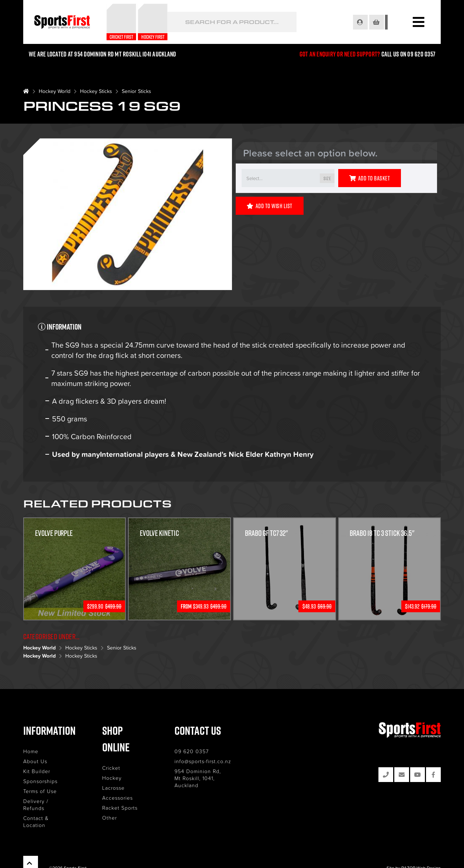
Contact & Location (48, 811)
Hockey (116, 761)
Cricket (115, 751)
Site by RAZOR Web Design (414, 853)
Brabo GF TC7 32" (267, 533)
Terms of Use (40, 791)
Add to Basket (370, 178)
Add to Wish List (270, 206)
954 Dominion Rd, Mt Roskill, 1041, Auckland (215, 775)
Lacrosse (117, 771)
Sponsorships (40, 781)
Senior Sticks (136, 91)
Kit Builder (37, 771)
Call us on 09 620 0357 (408, 54)
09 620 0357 (199, 751)
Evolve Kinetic (159, 533)
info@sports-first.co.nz (210, 761)
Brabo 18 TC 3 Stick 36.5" (382, 533)
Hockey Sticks (96, 91)
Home (31, 751)
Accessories (121, 781)
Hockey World (55, 91)
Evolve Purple (54, 533)
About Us (35, 761)
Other (113, 801)
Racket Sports (124, 791)
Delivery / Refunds (47, 801)
